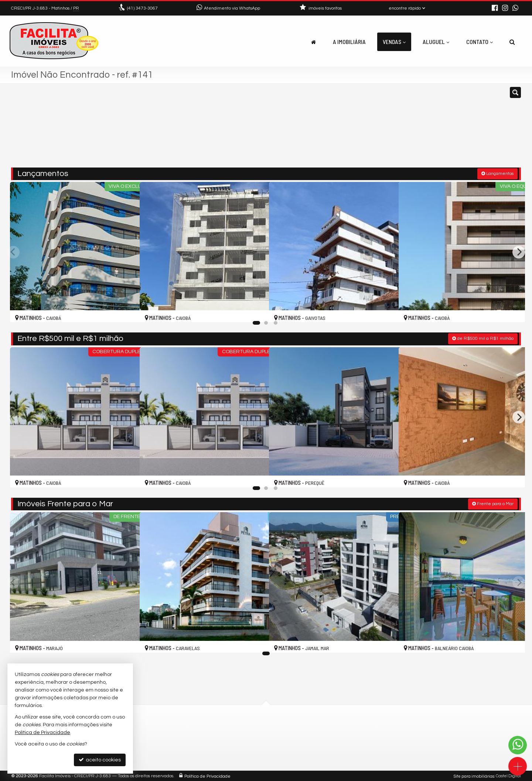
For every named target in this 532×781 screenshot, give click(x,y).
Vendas (394, 42)
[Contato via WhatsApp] (518, 745)
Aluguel (436, 42)
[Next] (519, 251)
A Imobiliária (349, 42)
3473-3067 (142, 8)
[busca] (512, 42)
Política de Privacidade (207, 775)
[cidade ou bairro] (348, 129)
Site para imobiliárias (474, 775)
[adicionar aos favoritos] (126, 310)
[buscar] (417, 129)
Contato (480, 42)
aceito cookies (100, 760)
